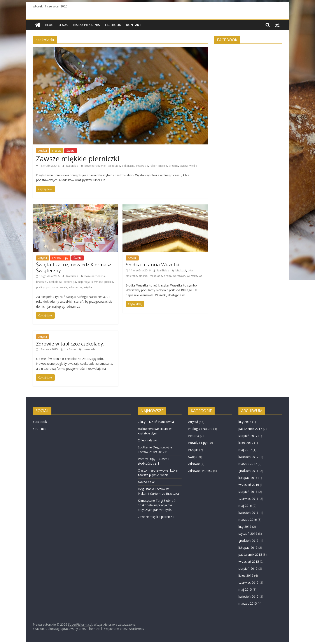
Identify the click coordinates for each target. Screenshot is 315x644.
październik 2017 (250, 429)
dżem (167, 276)
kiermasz (97, 282)
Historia (194, 436)
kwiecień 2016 (248, 513)
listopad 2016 (248, 478)
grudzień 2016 (248, 471)
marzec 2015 (248, 603)
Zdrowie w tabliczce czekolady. (70, 344)
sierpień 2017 (248, 436)
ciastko (143, 276)
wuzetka (192, 276)
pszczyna (52, 287)
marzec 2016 (248, 520)
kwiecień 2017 (248, 457)
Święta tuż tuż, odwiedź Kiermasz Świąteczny (74, 267)
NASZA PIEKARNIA (87, 25)
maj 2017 (245, 450)
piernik (163, 166)
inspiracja (142, 166)
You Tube (40, 429)
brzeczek (42, 282)
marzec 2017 (248, 464)
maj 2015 (245, 589)
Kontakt (134, 25)
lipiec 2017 (246, 443)
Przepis (57, 151)
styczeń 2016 (248, 534)
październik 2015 (250, 555)
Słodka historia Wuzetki (153, 264)
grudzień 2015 (248, 541)
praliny (40, 287)
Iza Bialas (72, 166)
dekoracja (128, 166)
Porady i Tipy (60, 258)
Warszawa (179, 276)
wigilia (193, 166)
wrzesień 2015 (249, 562)
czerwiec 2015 (248, 582)
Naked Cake (146, 482)
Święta (71, 151)
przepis (173, 166)
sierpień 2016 (248, 492)
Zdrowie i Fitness (200, 471)
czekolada (114, 166)
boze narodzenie (95, 166)
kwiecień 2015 (248, 596)
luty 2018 (245, 422)
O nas (63, 25)
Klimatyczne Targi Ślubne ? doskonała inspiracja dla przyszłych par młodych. (157, 505)
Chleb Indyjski (147, 440)
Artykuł (43, 151)
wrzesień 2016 (249, 485)
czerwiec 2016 (248, 499)
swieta (184, 166)
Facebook (113, 25)
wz (200, 276)
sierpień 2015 (248, 568)
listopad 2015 (248, 548)
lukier (153, 166)
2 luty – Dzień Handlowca (156, 422)
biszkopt (181, 270)
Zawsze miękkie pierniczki (78, 159)
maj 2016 (245, 506)
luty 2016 (245, 527)
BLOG (49, 25)
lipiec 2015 (246, 575)
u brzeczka (76, 287)
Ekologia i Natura (200, 429)
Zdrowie (194, 464)
